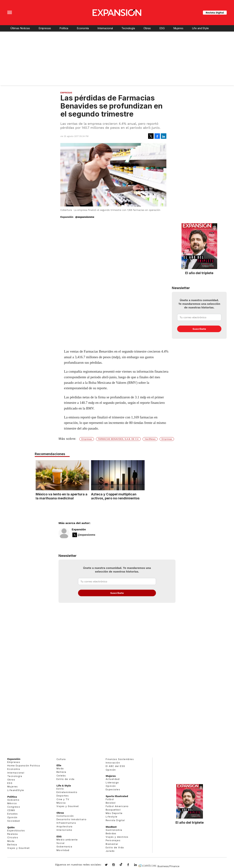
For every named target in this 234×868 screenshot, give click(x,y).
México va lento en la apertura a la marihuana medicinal (88, 496)
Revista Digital (215, 13)
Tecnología (128, 28)
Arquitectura (65, 827)
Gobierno (13, 800)
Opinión (12, 817)
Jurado (110, 851)
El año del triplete (199, 273)
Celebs (61, 776)
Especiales (113, 789)
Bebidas (111, 833)
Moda (11, 841)
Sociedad (14, 821)
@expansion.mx (121, 865)
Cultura (61, 759)
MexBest (111, 827)
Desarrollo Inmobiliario (71, 819)
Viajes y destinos (117, 837)
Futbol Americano (117, 806)
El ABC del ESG (115, 766)
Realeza (13, 834)
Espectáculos (16, 831)
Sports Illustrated (117, 796)
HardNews (150, 439)
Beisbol (111, 803)
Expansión (79, 529)
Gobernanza (64, 847)
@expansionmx (85, 217)
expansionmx (109, 865)
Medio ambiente (67, 840)
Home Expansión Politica (24, 766)
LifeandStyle (16, 790)
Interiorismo (64, 830)
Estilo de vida (66, 779)
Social (61, 843)
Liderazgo (112, 783)
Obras (147, 28)
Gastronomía (114, 830)
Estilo (60, 789)
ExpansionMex (131, 865)
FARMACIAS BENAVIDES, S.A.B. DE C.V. (118, 439)
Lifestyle (112, 817)
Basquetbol (113, 810)
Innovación (113, 763)
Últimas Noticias (20, 28)
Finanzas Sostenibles (120, 759)
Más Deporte (114, 813)
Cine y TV (63, 799)
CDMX (11, 810)
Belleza (12, 845)
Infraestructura (66, 823)
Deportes (63, 796)
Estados (13, 814)
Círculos (13, 837)
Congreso (14, 807)
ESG (162, 28)
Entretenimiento (67, 792)
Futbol (110, 799)
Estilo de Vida (115, 847)
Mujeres (178, 28)
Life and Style (200, 28)
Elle (59, 765)
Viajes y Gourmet (18, 848)
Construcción (65, 816)
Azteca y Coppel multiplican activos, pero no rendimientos (142, 496)
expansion (138, 865)
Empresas (45, 28)
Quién (11, 827)
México (12, 803)
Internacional (105, 28)
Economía (83, 28)
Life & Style (64, 786)
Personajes (113, 840)
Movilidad (63, 850)
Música (61, 803)
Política (64, 28)
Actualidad (113, 779)
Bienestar (112, 844)
